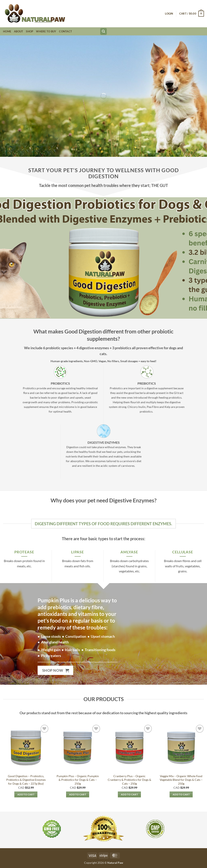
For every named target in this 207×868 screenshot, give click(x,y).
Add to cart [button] (26, 794)
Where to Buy (46, 31)
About (18, 31)
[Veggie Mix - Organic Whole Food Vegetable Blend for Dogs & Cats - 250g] (181, 748)
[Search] (103, 31)
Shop (30, 31)
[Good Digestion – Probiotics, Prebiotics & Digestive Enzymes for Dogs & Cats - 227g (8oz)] (26, 748)
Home (7, 31)
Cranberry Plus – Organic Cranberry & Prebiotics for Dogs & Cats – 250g (129, 780)
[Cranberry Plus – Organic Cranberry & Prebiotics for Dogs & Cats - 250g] (129, 748)
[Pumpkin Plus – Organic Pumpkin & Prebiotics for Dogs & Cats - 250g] (78, 748)
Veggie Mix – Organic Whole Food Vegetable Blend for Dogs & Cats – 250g (181, 780)
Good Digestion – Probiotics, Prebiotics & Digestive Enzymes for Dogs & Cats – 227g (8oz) (26, 780)
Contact (65, 31)
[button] (169, 14)
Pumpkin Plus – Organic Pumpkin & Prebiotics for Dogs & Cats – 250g (78, 780)
